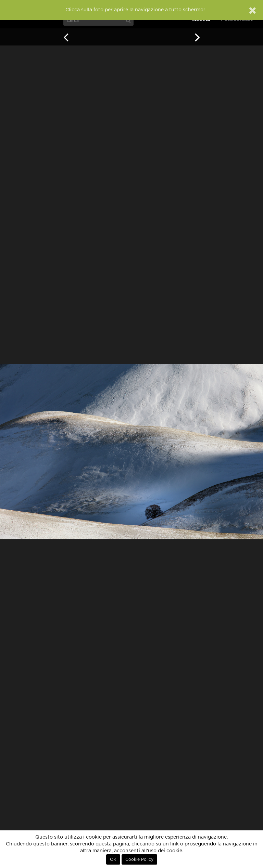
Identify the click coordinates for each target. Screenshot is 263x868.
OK (113, 859)
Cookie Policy (139, 859)
